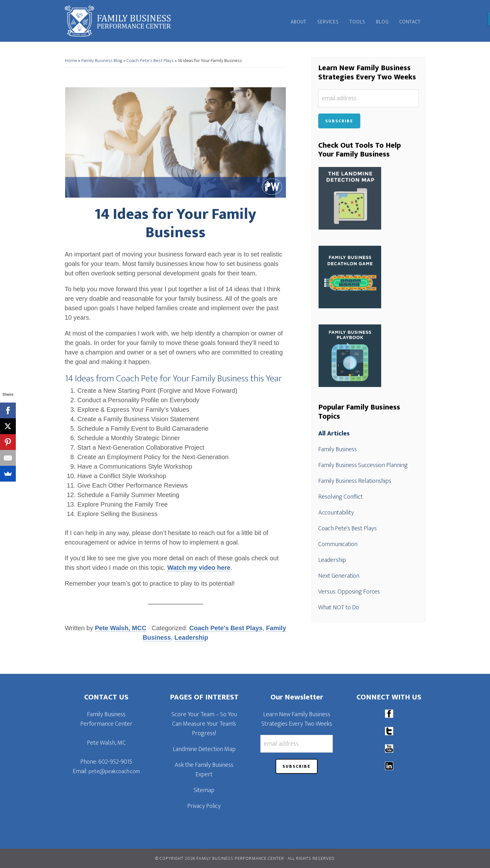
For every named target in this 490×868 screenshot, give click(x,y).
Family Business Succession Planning (363, 465)
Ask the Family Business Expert (204, 770)
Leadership (191, 637)
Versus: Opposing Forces (349, 592)
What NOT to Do (339, 607)
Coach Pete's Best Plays (150, 61)
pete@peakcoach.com (114, 772)
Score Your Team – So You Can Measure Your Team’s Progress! (204, 724)
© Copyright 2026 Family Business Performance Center (220, 858)
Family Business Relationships (355, 481)
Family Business (338, 449)
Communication (338, 544)
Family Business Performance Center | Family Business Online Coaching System (122, 21)
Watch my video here (199, 568)
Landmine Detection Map (204, 749)
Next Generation (339, 576)
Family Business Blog (102, 61)
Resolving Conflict (341, 497)
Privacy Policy (204, 806)
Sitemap (204, 790)
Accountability (336, 513)
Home (71, 61)
